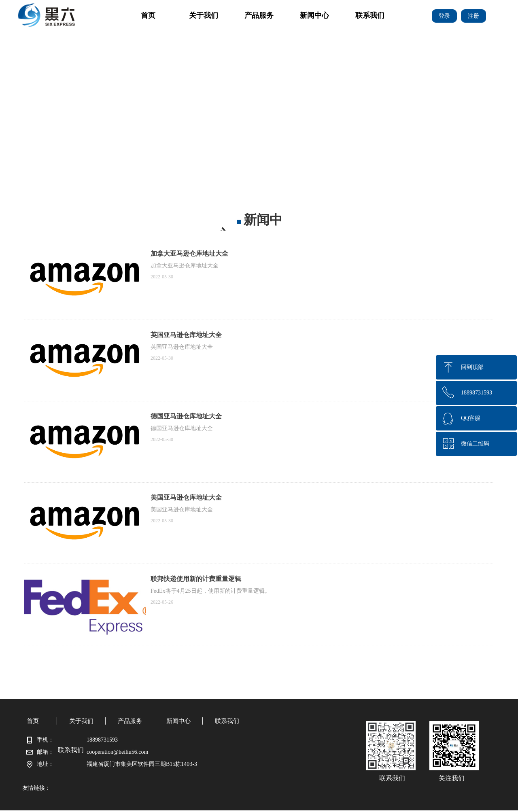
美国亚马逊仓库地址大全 (186, 497)
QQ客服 (471, 418)
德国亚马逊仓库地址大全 (186, 416)
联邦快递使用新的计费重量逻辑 (196, 579)
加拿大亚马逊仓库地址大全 (189, 253)
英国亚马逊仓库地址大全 (186, 335)
